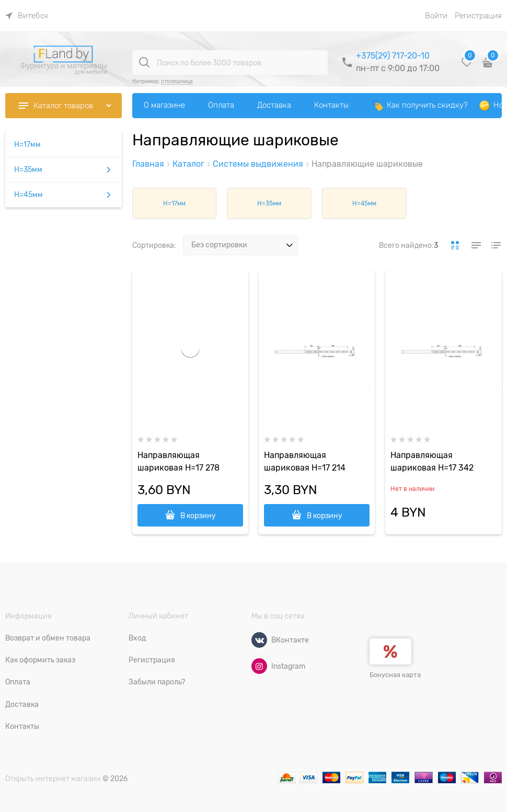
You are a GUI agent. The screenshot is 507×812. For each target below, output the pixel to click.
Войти (436, 16)
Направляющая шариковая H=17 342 (432, 462)
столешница (177, 81)
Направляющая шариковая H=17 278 (178, 462)
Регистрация (478, 16)
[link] (27, 16)
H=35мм (269, 203)
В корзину (198, 516)
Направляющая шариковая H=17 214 (305, 462)
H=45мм (364, 203)
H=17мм (174, 203)
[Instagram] (259, 666)
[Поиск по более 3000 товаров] (144, 62)
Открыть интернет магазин (53, 779)
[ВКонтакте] (259, 640)
